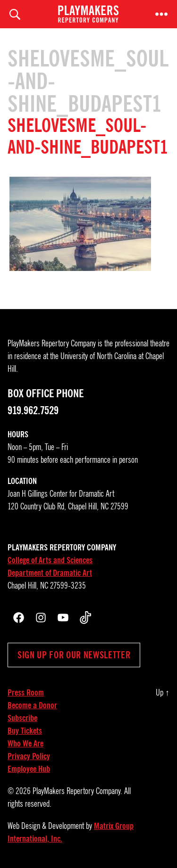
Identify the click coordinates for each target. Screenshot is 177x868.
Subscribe (22, 718)
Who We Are (25, 744)
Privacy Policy (29, 756)
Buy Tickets (25, 731)
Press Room (26, 693)
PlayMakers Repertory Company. (77, 791)
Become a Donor (32, 705)
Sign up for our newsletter (74, 655)
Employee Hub (29, 769)
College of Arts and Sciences (50, 560)
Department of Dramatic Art (50, 573)
